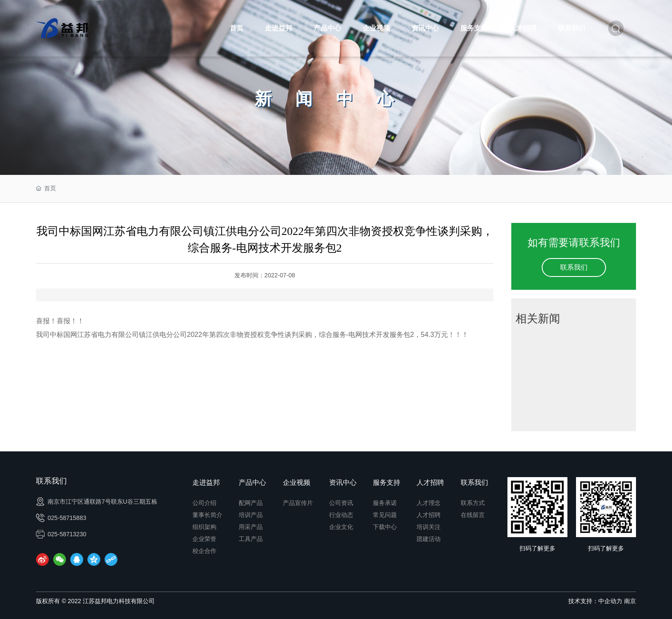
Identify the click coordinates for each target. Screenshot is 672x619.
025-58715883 (61, 518)
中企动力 (610, 601)
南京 (630, 601)
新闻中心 (336, 99)
